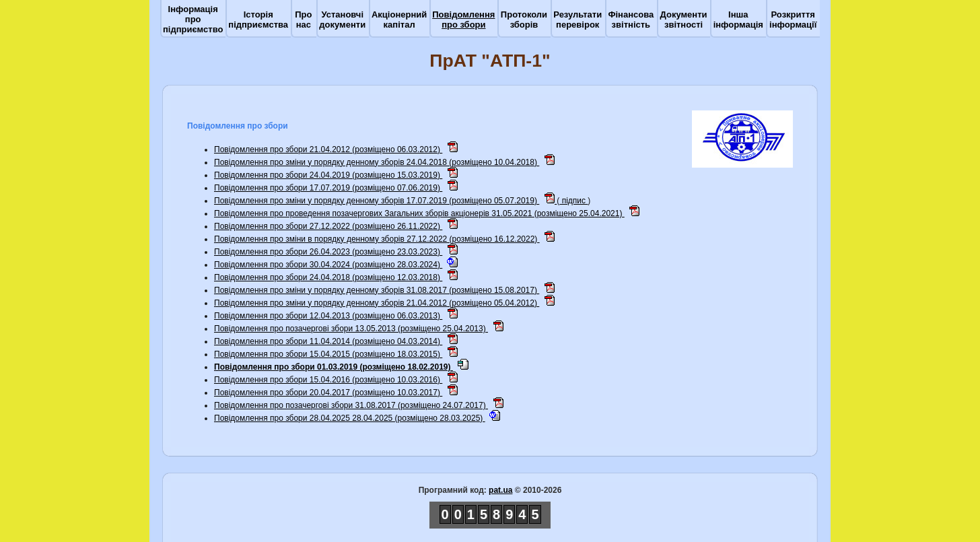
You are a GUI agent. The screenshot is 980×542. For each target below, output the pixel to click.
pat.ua (500, 490)
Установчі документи (342, 20)
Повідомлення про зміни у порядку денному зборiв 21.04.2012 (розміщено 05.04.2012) (377, 303)
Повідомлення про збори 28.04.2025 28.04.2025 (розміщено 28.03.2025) (350, 418)
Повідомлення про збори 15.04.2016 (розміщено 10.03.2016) (328, 380)
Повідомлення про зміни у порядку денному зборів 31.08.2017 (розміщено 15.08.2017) (377, 290)
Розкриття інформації (793, 20)
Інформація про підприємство (193, 19)
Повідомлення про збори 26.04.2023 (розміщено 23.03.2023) (328, 252)
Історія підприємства (258, 20)
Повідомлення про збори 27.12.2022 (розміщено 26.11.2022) (328, 226)
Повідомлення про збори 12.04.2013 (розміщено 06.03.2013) (328, 316)
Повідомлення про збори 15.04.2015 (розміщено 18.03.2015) (328, 354)
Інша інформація (738, 20)
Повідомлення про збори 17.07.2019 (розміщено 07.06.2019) (328, 188)
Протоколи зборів (524, 20)
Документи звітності (684, 20)
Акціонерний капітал (399, 20)
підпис (573, 201)
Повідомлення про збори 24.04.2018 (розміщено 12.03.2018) (328, 277)
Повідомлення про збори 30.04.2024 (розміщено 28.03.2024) (328, 265)
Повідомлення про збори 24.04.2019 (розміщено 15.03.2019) (328, 175)
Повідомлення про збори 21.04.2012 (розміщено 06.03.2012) (328, 149)
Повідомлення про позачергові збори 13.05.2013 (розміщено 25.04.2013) (351, 329)
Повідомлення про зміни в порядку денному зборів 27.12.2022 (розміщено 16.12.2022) (377, 239)
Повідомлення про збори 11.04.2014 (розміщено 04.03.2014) (328, 341)
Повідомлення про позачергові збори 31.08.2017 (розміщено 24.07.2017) (351, 405)
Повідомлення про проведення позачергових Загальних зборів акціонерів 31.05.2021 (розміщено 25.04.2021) (419, 213)
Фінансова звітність (631, 20)
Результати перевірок (577, 20)
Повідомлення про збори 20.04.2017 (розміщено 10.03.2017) (328, 393)
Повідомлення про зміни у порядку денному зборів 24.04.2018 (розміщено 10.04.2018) (377, 162)
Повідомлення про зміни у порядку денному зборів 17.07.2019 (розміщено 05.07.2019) (377, 201)
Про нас (303, 20)
